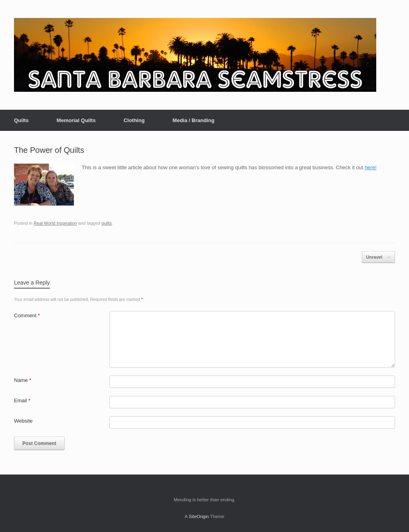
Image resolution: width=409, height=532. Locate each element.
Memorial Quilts (76, 120)
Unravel (378, 257)
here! (371, 167)
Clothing (134, 120)
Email (22, 400)
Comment (27, 315)
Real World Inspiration (55, 223)
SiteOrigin (199, 516)
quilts (107, 223)
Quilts (21, 120)
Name (23, 380)
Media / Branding (194, 120)
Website (23, 421)
